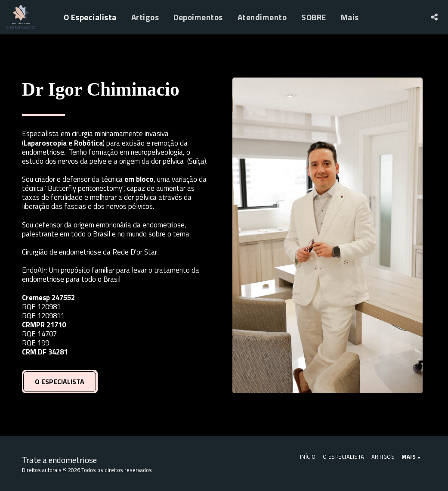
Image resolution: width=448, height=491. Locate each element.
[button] (434, 17)
